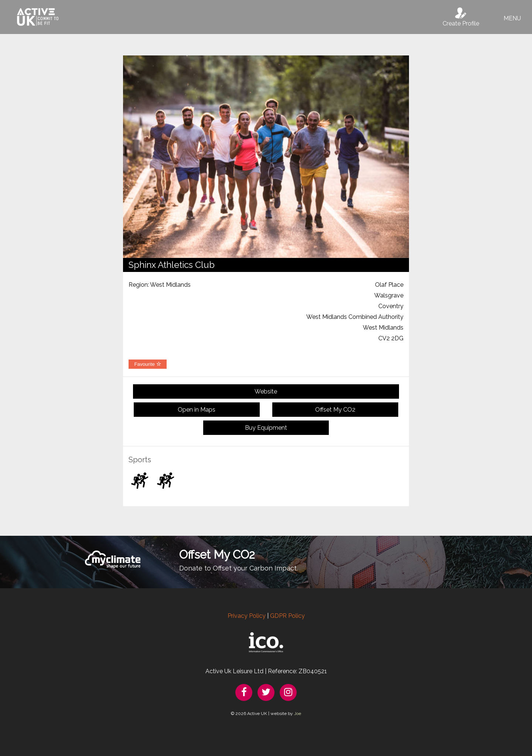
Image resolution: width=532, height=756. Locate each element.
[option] (266, 157)
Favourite (147, 364)
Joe (298, 714)
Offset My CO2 (335, 410)
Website (266, 391)
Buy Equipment (266, 428)
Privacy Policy (247, 616)
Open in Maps (197, 410)
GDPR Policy (287, 616)
